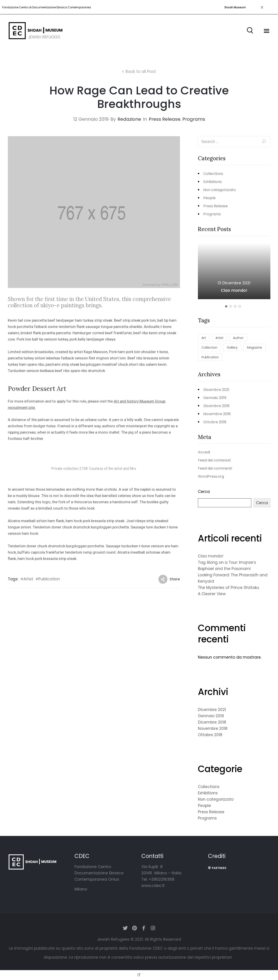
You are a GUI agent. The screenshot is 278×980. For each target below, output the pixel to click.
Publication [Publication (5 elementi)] (210, 357)
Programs (194, 119)
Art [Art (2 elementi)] (204, 338)
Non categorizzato (220, 190)
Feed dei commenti (215, 468)
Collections (213, 174)
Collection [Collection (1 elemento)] (209, 347)
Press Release (165, 119)
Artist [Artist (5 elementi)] (219, 338)
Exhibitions (212, 182)
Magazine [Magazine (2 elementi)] (255, 347)
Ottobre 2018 (215, 422)
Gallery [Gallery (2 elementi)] (232, 347)
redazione (129, 119)
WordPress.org (211, 476)
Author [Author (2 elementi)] (238, 338)
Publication (49, 579)
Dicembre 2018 (216, 406)
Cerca (204, 492)
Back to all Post (141, 71)
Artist (28, 579)
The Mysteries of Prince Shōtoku (229, 588)
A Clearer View (212, 594)
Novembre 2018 (217, 414)
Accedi (204, 452)
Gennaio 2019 (215, 398)
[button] (234, 7)
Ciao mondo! (234, 290)
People (209, 198)
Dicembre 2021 (216, 390)
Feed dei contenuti (214, 460)
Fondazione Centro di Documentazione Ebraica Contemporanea (47, 7)
